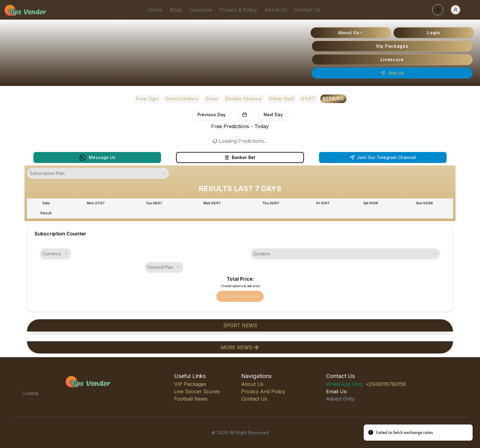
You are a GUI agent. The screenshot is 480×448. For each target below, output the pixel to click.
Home (155, 10)
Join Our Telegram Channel (383, 157)
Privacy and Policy (263, 391)
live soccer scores (197, 391)
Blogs (176, 10)
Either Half (282, 99)
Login (434, 33)
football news (191, 399)
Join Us (392, 73)
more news (240, 347)
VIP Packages (190, 384)
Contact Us (307, 10)
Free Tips (147, 99)
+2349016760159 (366, 384)
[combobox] (98, 173)
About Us (276, 10)
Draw (212, 99)
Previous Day (212, 115)
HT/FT (308, 99)
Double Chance (244, 99)
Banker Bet (240, 157)
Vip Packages (392, 46)
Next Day (273, 115)
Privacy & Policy (238, 10)
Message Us (97, 157)
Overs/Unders (182, 99)
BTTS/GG (333, 99)
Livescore (201, 10)
